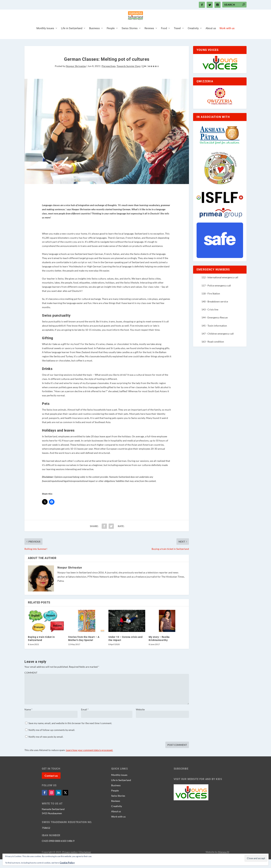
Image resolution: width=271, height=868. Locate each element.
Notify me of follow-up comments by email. (52, 739)
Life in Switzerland (72, 37)
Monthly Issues (45, 37)
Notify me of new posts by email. (46, 745)
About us (211, 37)
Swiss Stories (130, 37)
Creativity (193, 37)
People (111, 37)
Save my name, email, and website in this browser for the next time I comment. (70, 732)
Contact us (51, 784)
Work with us (227, 37)
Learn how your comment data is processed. (89, 759)
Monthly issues (119, 783)
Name (28, 718)
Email (85, 718)
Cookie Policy (67, 863)
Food (164, 37)
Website (140, 718)
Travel (177, 37)
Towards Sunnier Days (129, 75)
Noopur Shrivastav (76, 75)
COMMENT (31, 681)
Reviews (149, 37)
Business (94, 37)
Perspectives (109, 75)
